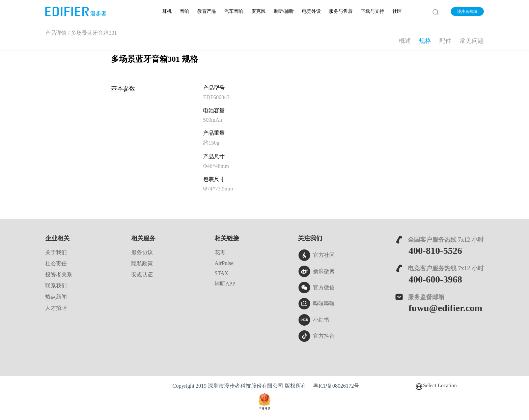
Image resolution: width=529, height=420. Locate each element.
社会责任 (56, 263)
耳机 (167, 11)
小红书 (314, 320)
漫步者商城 (467, 11)
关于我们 (56, 252)
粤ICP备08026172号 (336, 386)
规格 (425, 41)
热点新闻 (56, 297)
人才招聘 (56, 308)
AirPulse (224, 263)
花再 (220, 252)
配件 (445, 41)
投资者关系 (59, 275)
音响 (185, 11)
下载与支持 (372, 11)
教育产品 (207, 11)
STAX (221, 273)
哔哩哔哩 (316, 304)
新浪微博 (316, 271)
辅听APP (225, 284)
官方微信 (316, 288)
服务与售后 (341, 11)
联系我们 (56, 286)
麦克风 (258, 11)
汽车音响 (234, 11)
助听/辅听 (284, 11)
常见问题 (472, 41)
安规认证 (142, 275)
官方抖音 (316, 336)
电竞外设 (311, 11)
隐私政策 (142, 263)
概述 (405, 41)
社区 (397, 11)
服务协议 (142, 252)
